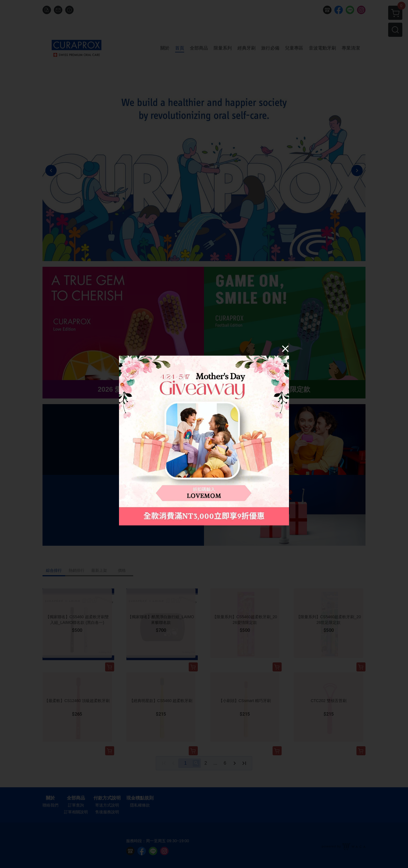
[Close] (285, 348)
